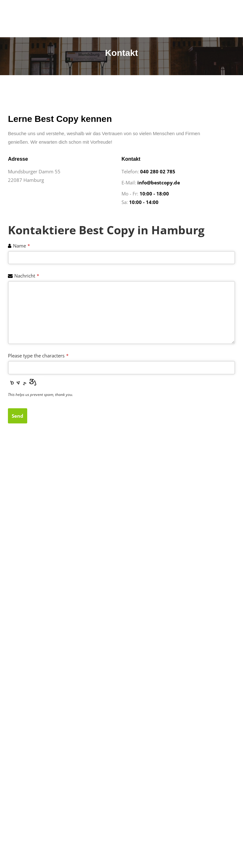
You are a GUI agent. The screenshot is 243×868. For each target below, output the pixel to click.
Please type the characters (38, 356)
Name (22, 246)
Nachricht (27, 276)
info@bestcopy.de (159, 183)
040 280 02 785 (158, 171)
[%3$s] (121, 541)
